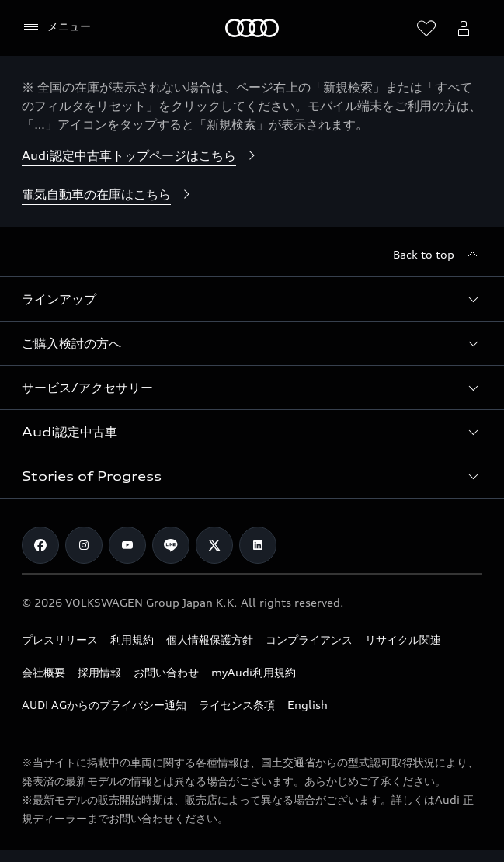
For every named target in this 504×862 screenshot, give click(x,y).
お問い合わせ (166, 672)
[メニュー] (56, 27)
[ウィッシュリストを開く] (426, 28)
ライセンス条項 (237, 705)
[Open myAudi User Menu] (464, 28)
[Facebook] (40, 545)
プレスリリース (60, 640)
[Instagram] (84, 545)
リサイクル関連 (403, 640)
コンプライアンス (309, 640)
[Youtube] (127, 545)
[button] (252, 299)
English (308, 705)
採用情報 (99, 672)
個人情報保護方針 (210, 640)
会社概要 (43, 672)
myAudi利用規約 (254, 672)
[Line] (171, 545)
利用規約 (132, 640)
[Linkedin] (258, 545)
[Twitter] (214, 545)
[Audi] (252, 28)
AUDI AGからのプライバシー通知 (104, 705)
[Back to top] (438, 255)
